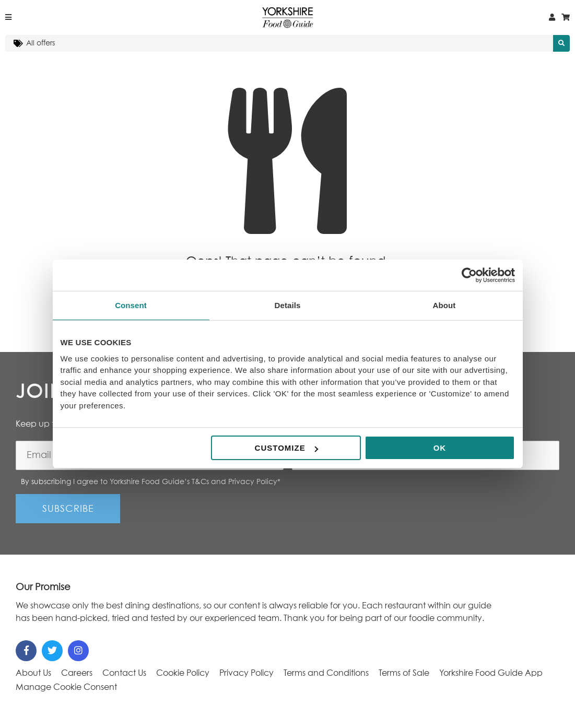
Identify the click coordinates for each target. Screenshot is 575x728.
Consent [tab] (131, 305)
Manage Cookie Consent (66, 687)
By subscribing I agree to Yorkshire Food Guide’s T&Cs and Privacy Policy (151, 482)
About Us (33, 673)
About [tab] (444, 305)
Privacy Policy (247, 673)
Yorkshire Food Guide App (491, 673)
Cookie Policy (183, 673)
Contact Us (124, 673)
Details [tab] (288, 305)
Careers (77, 673)
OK (440, 448)
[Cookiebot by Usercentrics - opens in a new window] (469, 275)
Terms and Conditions (326, 673)
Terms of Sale (404, 673)
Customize (286, 448)
